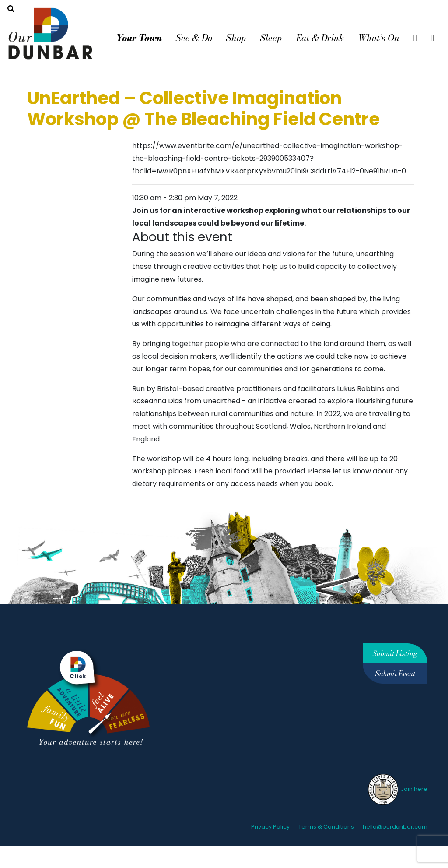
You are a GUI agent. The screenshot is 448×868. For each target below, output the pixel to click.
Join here (397, 789)
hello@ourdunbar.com (395, 827)
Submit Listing (395, 653)
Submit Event (395, 674)
